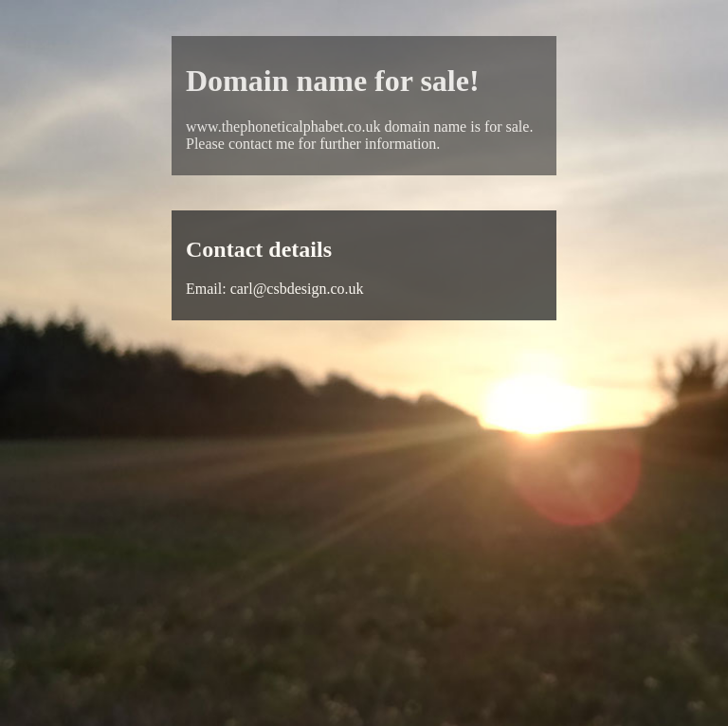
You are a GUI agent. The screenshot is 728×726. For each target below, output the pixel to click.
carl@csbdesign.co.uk (297, 289)
